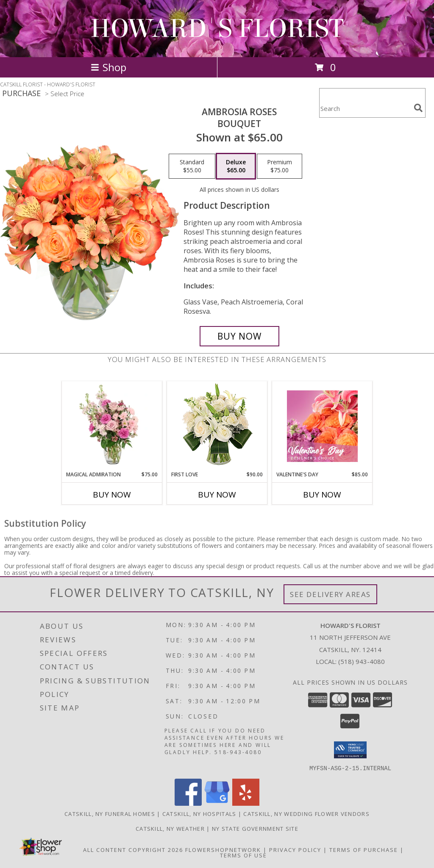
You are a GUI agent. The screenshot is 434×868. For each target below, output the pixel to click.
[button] (350, 750)
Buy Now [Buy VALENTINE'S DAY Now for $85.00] (322, 495)
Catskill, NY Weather (170, 828)
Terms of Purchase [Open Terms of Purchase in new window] (364, 849)
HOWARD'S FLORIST (217, 29)
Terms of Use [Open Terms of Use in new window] (243, 855)
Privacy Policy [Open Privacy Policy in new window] (295, 849)
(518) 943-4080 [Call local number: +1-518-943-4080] (362, 661)
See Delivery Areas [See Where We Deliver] (330, 594)
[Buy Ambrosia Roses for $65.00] (239, 336)
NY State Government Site (255, 828)
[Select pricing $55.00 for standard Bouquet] (192, 166)
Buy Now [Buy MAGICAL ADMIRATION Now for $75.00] (112, 495)
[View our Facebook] (188, 803)
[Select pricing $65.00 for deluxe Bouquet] (236, 166)
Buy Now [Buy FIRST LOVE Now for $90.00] (217, 495)
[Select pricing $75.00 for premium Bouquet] (280, 166)
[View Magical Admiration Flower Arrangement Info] (112, 426)
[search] (418, 108)
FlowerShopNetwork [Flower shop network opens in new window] (223, 849)
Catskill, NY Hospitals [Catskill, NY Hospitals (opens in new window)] (199, 813)
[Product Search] (365, 108)
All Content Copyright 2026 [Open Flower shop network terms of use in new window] (133, 849)
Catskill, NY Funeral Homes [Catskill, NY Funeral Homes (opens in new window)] (110, 813)
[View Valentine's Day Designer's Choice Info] (322, 426)
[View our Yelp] (246, 803)
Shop (108, 67)
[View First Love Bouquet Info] (217, 426)
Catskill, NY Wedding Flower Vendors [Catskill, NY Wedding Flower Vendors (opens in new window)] (306, 813)
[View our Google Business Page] (217, 803)
